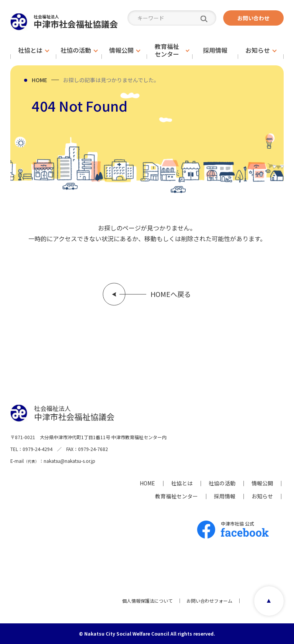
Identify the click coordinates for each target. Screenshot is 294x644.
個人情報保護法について (147, 601)
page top (269, 601)
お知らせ (262, 496)
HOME (39, 80)
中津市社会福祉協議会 (76, 22)
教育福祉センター (176, 496)
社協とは (182, 483)
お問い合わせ (253, 18)
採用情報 (225, 496)
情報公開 (262, 483)
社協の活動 (222, 483)
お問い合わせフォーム (209, 601)
